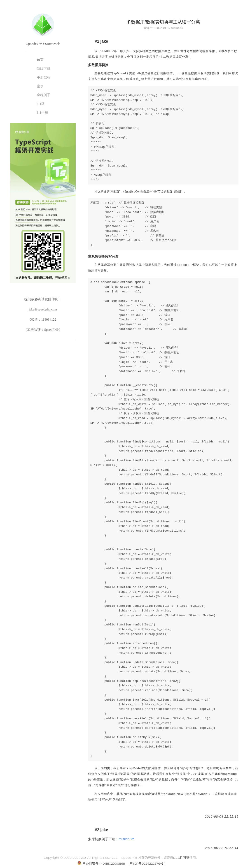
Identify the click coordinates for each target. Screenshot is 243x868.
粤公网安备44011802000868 (104, 863)
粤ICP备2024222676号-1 (148, 863)
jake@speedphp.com (43, 309)
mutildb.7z (126, 839)
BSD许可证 (181, 858)
